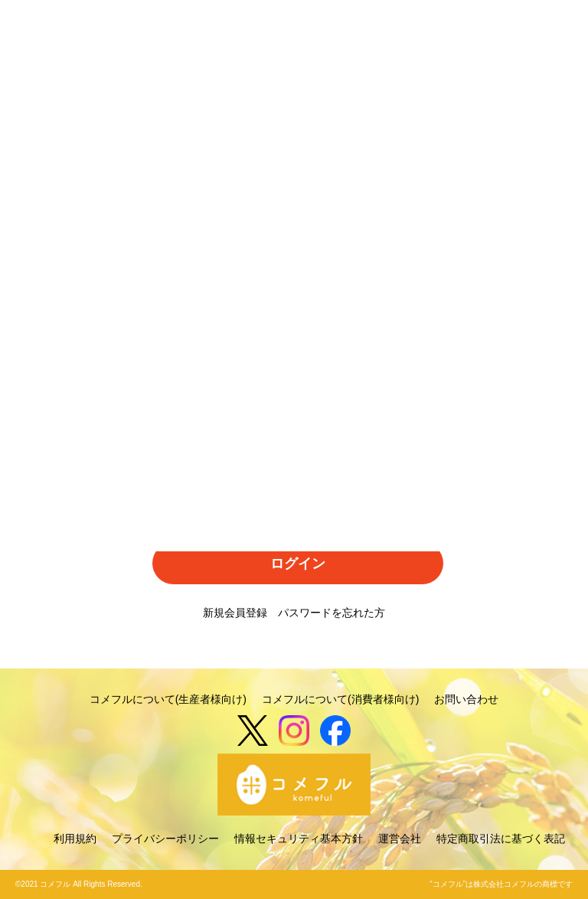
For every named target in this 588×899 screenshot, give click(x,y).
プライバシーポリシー (165, 839)
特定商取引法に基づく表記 (501, 839)
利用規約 (75, 839)
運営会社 (400, 839)
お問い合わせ (466, 699)
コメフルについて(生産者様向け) (168, 699)
